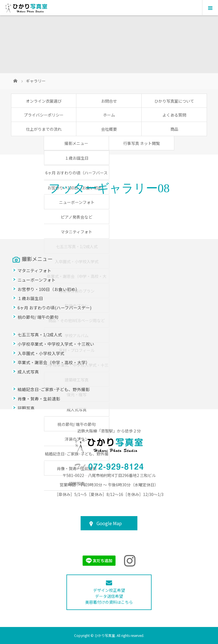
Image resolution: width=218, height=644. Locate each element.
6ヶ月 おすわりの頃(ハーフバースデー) (54, 308)
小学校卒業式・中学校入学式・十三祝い (56, 344)
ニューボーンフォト (77, 202)
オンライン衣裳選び (44, 101)
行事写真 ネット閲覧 (142, 143)
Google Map (109, 523)
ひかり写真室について (174, 101)
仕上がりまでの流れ (44, 129)
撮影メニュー (76, 143)
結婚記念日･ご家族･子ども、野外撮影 (54, 389)
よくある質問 (174, 115)
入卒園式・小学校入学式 (41, 353)
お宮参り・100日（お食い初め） (49, 289)
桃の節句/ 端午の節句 (77, 424)
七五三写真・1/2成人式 (40, 334)
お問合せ (109, 101)
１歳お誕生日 (77, 158)
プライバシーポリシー (44, 115)
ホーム (109, 115)
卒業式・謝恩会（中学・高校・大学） (54, 362)
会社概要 (109, 129)
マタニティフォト (76, 232)
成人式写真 (77, 409)
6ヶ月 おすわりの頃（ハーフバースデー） (76, 175)
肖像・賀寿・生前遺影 (39, 399)
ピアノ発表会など (76, 217)
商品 (174, 129)
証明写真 (26, 408)
